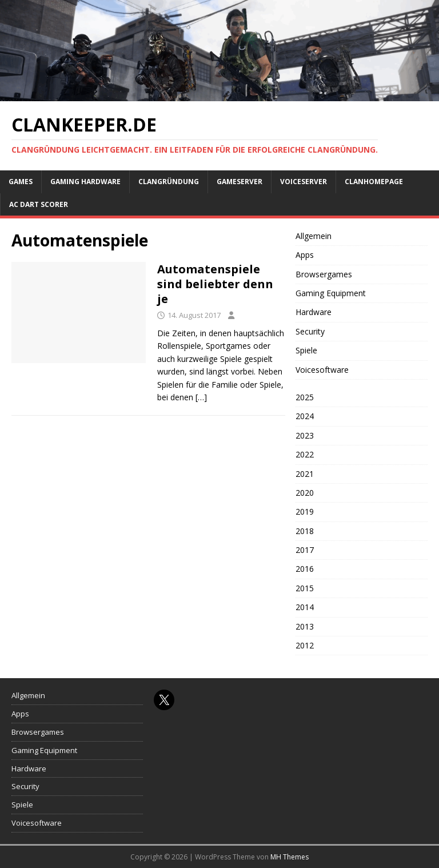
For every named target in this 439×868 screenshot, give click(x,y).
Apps (305, 255)
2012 (305, 645)
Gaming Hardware (85, 182)
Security (310, 331)
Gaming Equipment (331, 293)
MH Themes (290, 857)
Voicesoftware (322, 370)
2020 (305, 493)
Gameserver (240, 182)
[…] (201, 397)
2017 (305, 550)
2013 (305, 626)
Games (21, 182)
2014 (305, 607)
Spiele (306, 350)
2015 (305, 588)
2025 (305, 397)
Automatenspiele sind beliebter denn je (215, 284)
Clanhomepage (374, 182)
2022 (305, 454)
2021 (305, 474)
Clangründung (169, 182)
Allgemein (314, 236)
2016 (305, 569)
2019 (305, 511)
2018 (305, 531)
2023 (305, 435)
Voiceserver (304, 182)
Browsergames (324, 274)
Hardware (314, 312)
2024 (305, 416)
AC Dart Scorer (39, 204)
